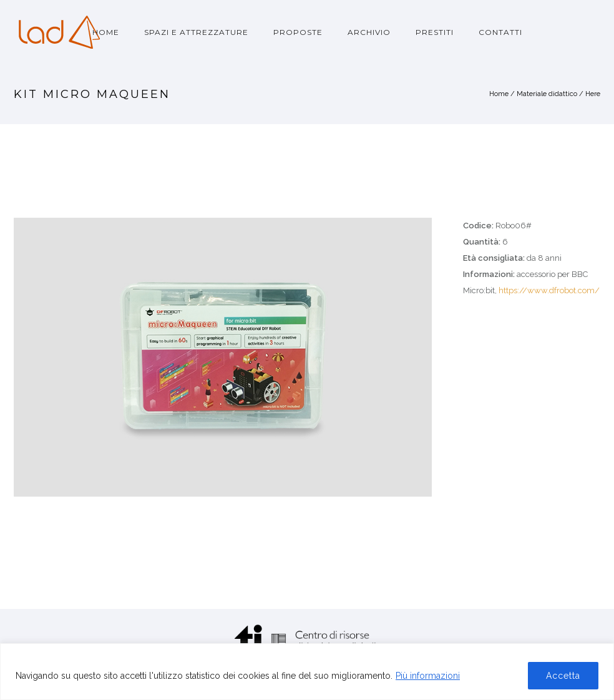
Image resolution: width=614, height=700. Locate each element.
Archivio (369, 32)
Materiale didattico (547, 94)
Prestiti (435, 32)
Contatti (500, 32)
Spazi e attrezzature (196, 32)
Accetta (563, 676)
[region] (307, 672)
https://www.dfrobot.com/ (549, 290)
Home (106, 32)
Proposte (298, 32)
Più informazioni (428, 676)
